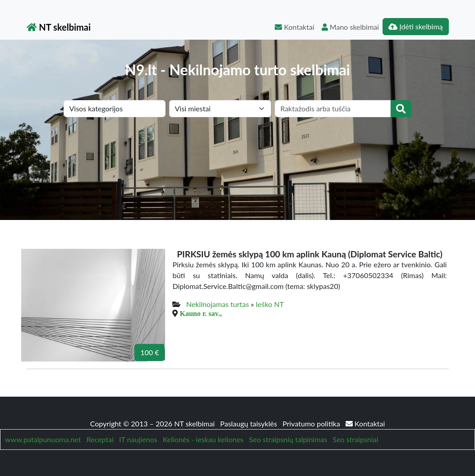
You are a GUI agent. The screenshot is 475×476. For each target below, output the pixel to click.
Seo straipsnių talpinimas (288, 439)
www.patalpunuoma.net (43, 439)
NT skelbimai (59, 27)
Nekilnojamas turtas (218, 304)
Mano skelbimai (350, 27)
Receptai (100, 439)
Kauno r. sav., (201, 313)
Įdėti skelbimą (415, 26)
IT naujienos (138, 439)
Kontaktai (294, 27)
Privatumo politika (312, 423)
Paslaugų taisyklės (249, 423)
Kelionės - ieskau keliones (203, 439)
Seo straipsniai (356, 439)
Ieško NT (270, 304)
